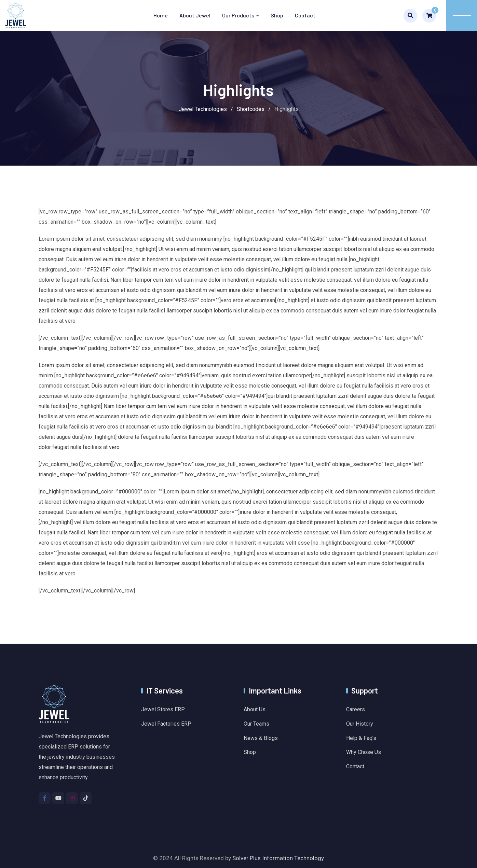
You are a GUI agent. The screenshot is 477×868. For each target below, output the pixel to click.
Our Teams (256, 724)
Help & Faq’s (361, 738)
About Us (255, 709)
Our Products (238, 15)
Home (161, 15)
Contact (305, 15)
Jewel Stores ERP (163, 709)
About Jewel (195, 15)
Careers (356, 709)
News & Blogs (261, 738)
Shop (277, 15)
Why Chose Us (364, 752)
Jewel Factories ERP (166, 724)
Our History (360, 724)
